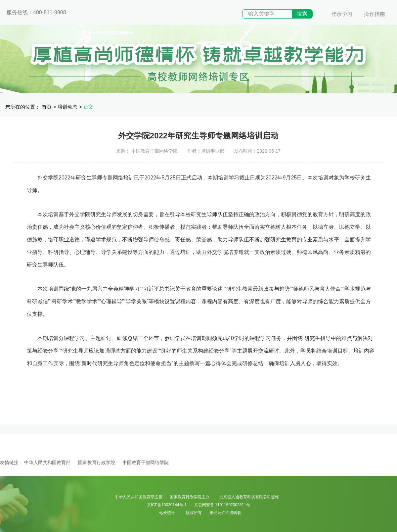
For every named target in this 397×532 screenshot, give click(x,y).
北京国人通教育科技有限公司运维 (249, 497)
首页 (47, 107)
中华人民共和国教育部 (47, 462)
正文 (88, 107)
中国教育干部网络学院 (146, 462)
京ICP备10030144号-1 (167, 505)
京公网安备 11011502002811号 (222, 505)
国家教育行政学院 (97, 462)
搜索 (302, 14)
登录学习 (342, 14)
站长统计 (167, 513)
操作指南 (375, 14)
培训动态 (67, 107)
